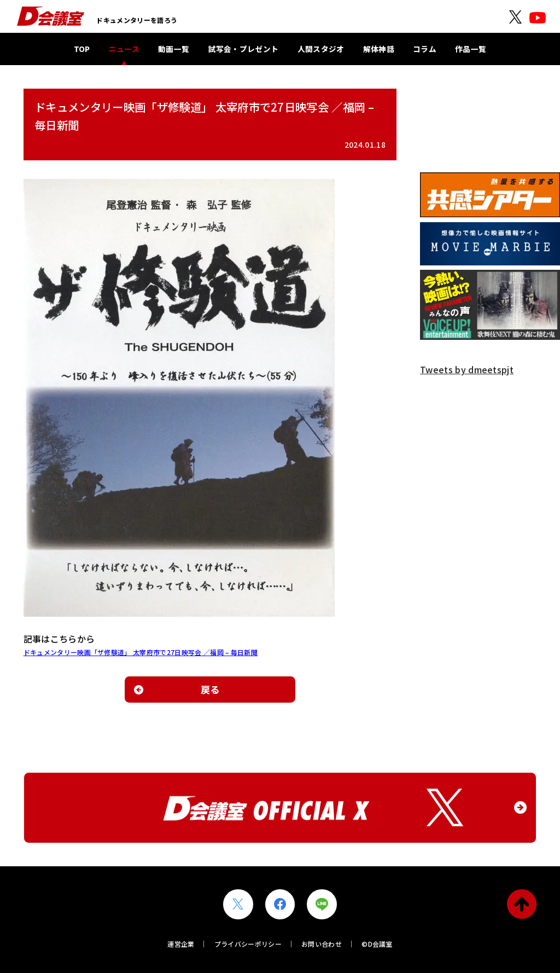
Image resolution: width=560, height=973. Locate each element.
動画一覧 (174, 49)
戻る (210, 689)
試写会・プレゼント (244, 49)
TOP (82, 49)
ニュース (124, 49)
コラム (425, 49)
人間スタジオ (321, 49)
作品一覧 (471, 49)
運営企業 (181, 944)
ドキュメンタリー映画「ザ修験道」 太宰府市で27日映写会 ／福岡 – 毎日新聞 (141, 652)
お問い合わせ (322, 944)
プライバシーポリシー (248, 944)
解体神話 (379, 49)
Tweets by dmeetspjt (467, 369)
